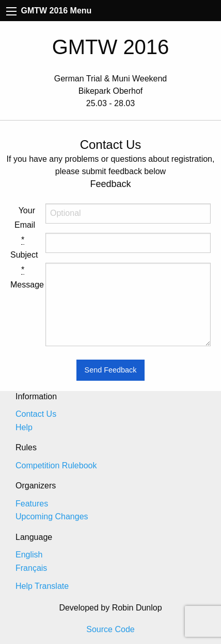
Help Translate (42, 586)
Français (31, 568)
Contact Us (36, 414)
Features (32, 504)
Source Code (110, 629)
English (29, 555)
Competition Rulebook (56, 465)
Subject (23, 247)
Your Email (25, 218)
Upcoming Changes (52, 516)
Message (23, 277)
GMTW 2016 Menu (49, 11)
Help (24, 427)
